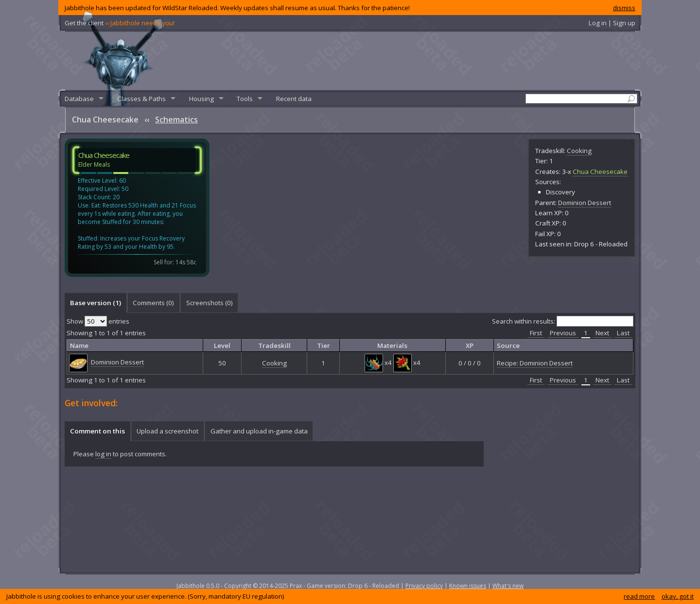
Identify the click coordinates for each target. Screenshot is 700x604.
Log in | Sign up (612, 23)
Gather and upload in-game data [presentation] (259, 431)
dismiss (624, 8)
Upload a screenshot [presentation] (167, 431)
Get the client (120, 23)
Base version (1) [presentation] (96, 303)
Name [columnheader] (79, 345)
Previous (563, 333)
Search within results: (563, 321)
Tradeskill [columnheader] (274, 345)
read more (639, 596)
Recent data (294, 99)
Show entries (98, 321)
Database (79, 99)
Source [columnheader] (508, 345)
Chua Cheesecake (600, 172)
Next (602, 333)
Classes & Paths (141, 99)
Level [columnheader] (222, 345)
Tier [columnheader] (324, 345)
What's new (508, 586)
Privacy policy (424, 586)
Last (623, 333)
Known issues (468, 586)
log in (103, 454)
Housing (201, 99)
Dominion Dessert (585, 203)
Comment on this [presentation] (97, 431)
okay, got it (678, 596)
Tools (245, 99)
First (536, 333)
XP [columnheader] (470, 345)
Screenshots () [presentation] (210, 303)
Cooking (579, 151)
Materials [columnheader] (392, 345)
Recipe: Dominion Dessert (535, 363)
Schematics (176, 120)
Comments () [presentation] (153, 303)
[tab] (95, 303)
